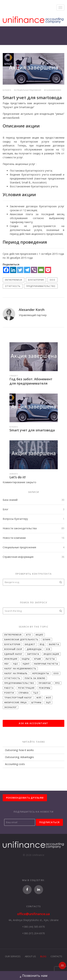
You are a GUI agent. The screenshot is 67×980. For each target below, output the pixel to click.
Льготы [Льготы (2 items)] (50, 659)
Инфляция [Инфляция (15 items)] (11, 659)
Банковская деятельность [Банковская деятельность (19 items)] (21, 639)
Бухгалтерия (36, 280)
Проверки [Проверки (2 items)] (45, 683)
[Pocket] (48, 270)
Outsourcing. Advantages (19, 757)
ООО (52, 280)
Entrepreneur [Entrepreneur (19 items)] (13, 635)
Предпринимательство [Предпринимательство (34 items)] (19, 683)
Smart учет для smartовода (32, 430)
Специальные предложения (19, 547)
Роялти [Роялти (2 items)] (9, 693)
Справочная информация (18, 557)
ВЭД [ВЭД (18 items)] (42, 644)
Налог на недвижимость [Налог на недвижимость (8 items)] (20, 668)
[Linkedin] (13, 270)
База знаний (10, 500)
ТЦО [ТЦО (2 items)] (36, 693)
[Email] (41, 270)
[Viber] (34, 270)
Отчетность (13, 286)
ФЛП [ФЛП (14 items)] (39, 698)
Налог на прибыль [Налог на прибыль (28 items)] (16, 673)
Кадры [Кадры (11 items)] (26, 659)
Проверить (61, 582)
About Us (30, 956)
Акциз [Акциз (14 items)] (39, 635)
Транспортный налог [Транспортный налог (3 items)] (18, 698)
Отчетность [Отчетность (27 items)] (12, 678)
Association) (39, 182)
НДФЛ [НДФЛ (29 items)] (26, 664)
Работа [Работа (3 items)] (9, 688)
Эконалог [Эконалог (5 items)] (11, 707)
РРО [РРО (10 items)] (58, 683)
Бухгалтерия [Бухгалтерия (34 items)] (12, 644)
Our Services (13, 956)
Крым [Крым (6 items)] (37, 659)
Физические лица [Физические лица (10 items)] (16, 702)
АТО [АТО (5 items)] (28, 635)
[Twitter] (20, 270)
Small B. (26, 182)
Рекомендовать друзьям (25, 798)
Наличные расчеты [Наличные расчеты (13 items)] (46, 664)
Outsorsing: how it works (19, 750)
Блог (6, 509)
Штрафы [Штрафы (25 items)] (36, 702)
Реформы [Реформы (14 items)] (45, 688)
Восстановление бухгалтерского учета (34, 186)
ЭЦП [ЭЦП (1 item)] (48, 702)
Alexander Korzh (54, 90)
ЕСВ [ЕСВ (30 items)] (48, 649)
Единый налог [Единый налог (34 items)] (13, 654)
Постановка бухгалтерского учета (31, 171)
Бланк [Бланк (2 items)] (47, 639)
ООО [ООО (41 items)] (56, 673)
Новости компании (14, 538)
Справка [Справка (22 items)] (24, 693)
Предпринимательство (41, 286)
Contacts (56, 956)
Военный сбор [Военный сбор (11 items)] (13, 649)
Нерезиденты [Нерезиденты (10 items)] (41, 673)
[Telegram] (27, 270)
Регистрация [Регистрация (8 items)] (26, 688)
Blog (43, 956)
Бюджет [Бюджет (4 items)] (30, 644)
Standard (15, 182)
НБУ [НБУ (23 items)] (7, 664)
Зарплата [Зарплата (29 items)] (33, 654)
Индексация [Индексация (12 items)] (51, 654)
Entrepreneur (14, 280)
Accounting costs (15, 764)
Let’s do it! (18, 477)
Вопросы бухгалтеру (15, 519)
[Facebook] (6, 270)
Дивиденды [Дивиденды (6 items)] (34, 649)
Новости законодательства (20, 528)
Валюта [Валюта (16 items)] (54, 644)
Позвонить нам (34, 976)
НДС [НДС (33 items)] (16, 664)
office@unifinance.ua (33, 914)
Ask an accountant (33, 723)
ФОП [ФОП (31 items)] (49, 698)
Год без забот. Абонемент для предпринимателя (31, 381)
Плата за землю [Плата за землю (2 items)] (35, 678)
